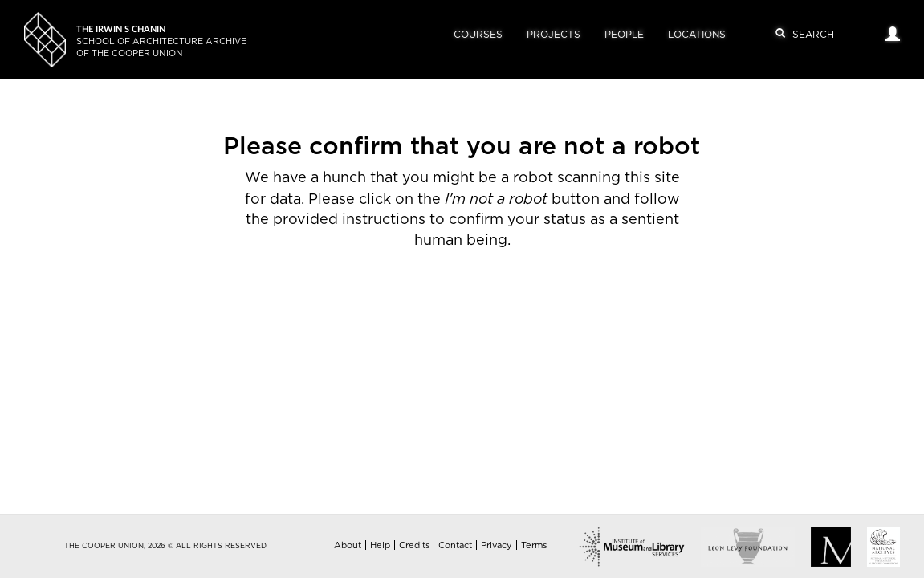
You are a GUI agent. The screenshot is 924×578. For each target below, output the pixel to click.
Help (380, 545)
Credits (414, 545)
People (624, 35)
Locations (697, 35)
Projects (554, 35)
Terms (534, 545)
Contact (455, 545)
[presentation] (472, 303)
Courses (478, 35)
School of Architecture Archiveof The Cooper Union (161, 41)
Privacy (497, 545)
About (348, 545)
